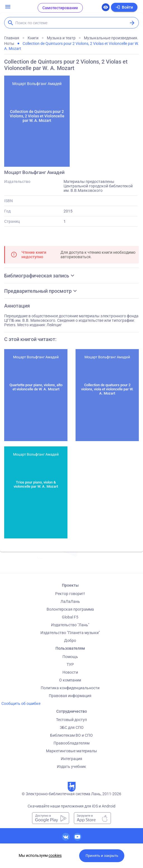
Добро (70, 640)
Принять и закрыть (102, 856)
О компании (70, 680)
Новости (70, 672)
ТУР (70, 664)
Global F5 (70, 617)
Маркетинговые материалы (71, 751)
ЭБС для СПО (72, 727)
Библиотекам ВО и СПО (71, 735)
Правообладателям (71, 743)
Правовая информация (70, 696)
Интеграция (71, 759)
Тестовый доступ (71, 720)
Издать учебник (71, 767)
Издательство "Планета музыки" (70, 633)
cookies (55, 855)
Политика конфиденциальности (70, 688)
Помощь (70, 657)
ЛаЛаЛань (70, 601)
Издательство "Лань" (70, 625)
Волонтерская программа (70, 609)
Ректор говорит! (70, 594)
